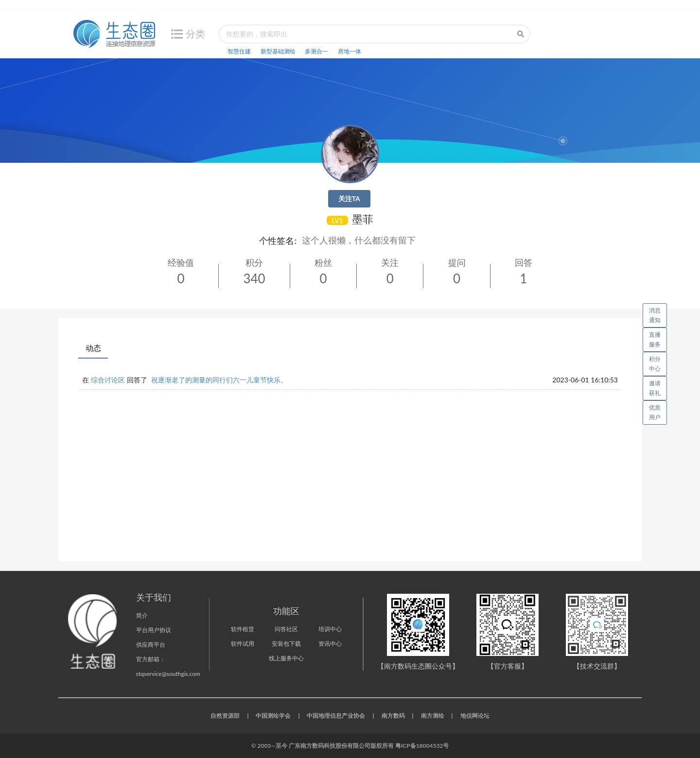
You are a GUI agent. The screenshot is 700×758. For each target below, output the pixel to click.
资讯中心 (330, 644)
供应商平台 (151, 645)
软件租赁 (243, 629)
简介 (142, 615)
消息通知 (658, 313)
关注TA (349, 198)
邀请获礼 (655, 388)
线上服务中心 (286, 658)
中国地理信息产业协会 (336, 715)
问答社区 (286, 629)
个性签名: (278, 241)
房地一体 (350, 51)
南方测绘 (433, 715)
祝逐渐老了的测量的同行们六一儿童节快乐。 (219, 380)
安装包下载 (286, 644)
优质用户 (655, 412)
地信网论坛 (475, 715)
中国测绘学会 (273, 715)
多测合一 (316, 51)
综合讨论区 (108, 380)
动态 (93, 348)
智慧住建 (239, 51)
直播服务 (655, 339)
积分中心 (655, 364)
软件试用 (243, 644)
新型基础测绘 (278, 51)
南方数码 (393, 715)
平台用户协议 (154, 630)
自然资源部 (225, 715)
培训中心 (330, 629)
